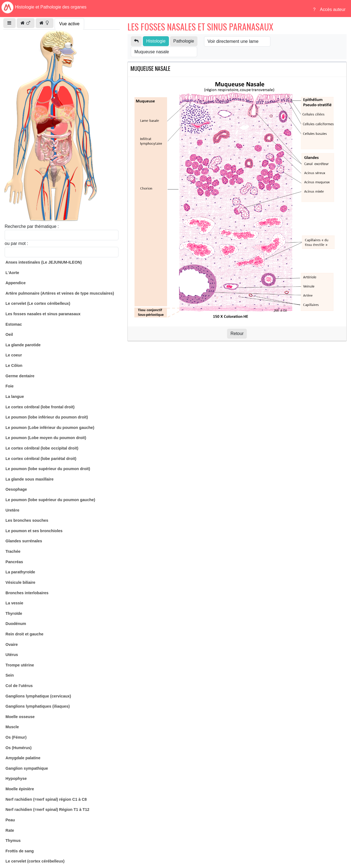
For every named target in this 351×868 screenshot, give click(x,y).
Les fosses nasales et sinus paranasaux (43, 314)
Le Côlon (14, 365)
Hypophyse (16, 778)
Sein (10, 675)
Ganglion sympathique (27, 768)
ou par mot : (16, 243)
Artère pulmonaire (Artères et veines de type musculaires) (60, 293)
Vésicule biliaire (20, 582)
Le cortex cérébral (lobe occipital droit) (42, 448)
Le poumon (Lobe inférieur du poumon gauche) (50, 428)
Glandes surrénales (24, 541)
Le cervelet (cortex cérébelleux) (35, 861)
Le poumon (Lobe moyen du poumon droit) (46, 438)
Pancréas (14, 562)
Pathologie (184, 41)
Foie (10, 386)
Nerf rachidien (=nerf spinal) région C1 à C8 (46, 799)
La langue (15, 397)
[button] (9, 23)
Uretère (12, 510)
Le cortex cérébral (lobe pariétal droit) (41, 459)
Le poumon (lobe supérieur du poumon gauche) (50, 500)
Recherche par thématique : (32, 226)
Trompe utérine (20, 665)
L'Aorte (12, 273)
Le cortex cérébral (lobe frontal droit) (40, 407)
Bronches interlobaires (27, 593)
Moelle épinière (20, 789)
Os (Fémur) (16, 737)
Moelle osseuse (20, 717)
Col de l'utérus (19, 686)
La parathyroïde (20, 572)
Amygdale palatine (23, 758)
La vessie (14, 603)
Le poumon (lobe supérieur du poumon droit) (48, 469)
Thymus (13, 841)
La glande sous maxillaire (29, 479)
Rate (10, 830)
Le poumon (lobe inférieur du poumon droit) (47, 417)
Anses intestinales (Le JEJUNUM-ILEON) (44, 262)
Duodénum (16, 624)
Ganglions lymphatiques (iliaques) (38, 706)
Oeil (9, 334)
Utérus (12, 655)
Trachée (13, 551)
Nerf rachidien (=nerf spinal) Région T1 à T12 (47, 810)
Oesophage (16, 489)
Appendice (16, 283)
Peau (10, 820)
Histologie (156, 41)
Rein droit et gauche (24, 634)
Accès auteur (333, 9)
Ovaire (12, 644)
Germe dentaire (20, 376)
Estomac (14, 324)
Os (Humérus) (19, 748)
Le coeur (14, 355)
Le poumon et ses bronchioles (34, 531)
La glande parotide (23, 345)
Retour (237, 333)
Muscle (12, 727)
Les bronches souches (27, 520)
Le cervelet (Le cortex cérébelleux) (38, 303)
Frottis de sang (20, 851)
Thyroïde (14, 613)
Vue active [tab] (69, 24)
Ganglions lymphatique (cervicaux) (38, 696)
